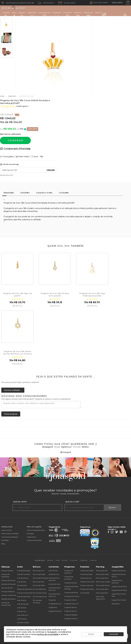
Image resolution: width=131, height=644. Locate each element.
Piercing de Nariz (102, 578)
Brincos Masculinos (40, 597)
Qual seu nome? (20, 502)
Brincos (22, 15)
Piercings (78, 15)
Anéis (14, 15)
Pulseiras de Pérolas (87, 589)
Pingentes (57, 15)
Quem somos (6, 530)
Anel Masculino (22, 615)
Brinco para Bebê (39, 574)
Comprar (15, 141)
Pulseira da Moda (86, 574)
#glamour (66, 447)
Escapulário (116, 604)
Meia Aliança (22, 600)
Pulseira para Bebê (87, 571)
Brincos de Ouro (38, 571)
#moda (77, 447)
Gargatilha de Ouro (55, 611)
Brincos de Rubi (38, 582)
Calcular (51, 170)
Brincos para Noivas (40, 593)
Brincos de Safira (39, 585)
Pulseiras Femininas (87, 582)
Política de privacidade (10, 533)
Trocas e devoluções (34, 540)
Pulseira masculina (87, 585)
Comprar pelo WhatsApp (17, 149)
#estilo (85, 447)
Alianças (6, 15)
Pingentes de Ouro (71, 619)
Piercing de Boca (102, 593)
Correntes (32, 15)
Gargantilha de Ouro (119, 571)
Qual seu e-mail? (72, 502)
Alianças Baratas (7, 571)
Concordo (114, 634)
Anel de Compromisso (25, 593)
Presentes (88, 15)
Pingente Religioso (71, 615)
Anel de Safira (22, 585)
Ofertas (101, 14)
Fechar (91, 634)
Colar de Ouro (53, 571)
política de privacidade (48, 634)
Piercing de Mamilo (103, 585)
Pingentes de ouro (55, 604)
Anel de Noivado (23, 604)
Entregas (30, 533)
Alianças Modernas (8, 592)
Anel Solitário (22, 608)
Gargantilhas (45, 15)
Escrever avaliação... (13, 390)
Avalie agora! (22, 106)
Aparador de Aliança (8, 599)
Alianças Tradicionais (9, 595)
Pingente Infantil (70, 600)
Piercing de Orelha (102, 574)
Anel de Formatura (24, 574)
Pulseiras (68, 15)
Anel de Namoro (23, 578)
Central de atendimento (36, 530)
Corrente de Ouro (54, 584)
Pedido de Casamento (25, 589)
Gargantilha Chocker (119, 600)
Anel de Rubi (22, 582)
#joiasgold (48, 447)
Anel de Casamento (24, 597)
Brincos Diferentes (39, 589)
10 (2, 122)
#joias (57, 447)
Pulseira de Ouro (86, 578)
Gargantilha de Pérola (119, 590)
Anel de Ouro (22, 611)
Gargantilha (53, 607)
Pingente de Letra (71, 583)
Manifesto (5, 540)
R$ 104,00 (16, 122)
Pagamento (31, 537)
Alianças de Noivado (8, 584)
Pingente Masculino (71, 604)
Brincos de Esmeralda (40, 578)
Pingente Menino (71, 611)
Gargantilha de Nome (119, 587)
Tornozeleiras (85, 593)
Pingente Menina (71, 607)
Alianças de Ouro (7, 588)
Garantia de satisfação (10, 537)
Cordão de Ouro (54, 574)
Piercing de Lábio (102, 589)
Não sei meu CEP (7, 175)
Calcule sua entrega (9, 164)
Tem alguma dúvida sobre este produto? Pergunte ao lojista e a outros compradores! (36, 399)
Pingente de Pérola (71, 593)
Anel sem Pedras (23, 623)
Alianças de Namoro (8, 580)
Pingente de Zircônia (72, 596)
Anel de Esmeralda (24, 571)
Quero (112, 507)
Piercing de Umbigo (103, 582)
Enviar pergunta (11, 414)
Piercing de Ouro (102, 571)
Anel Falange (22, 619)
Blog (3, 544)
